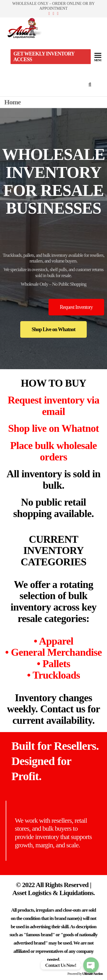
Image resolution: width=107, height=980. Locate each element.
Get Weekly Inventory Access (44, 57)
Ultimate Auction (92, 974)
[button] (76, 307)
